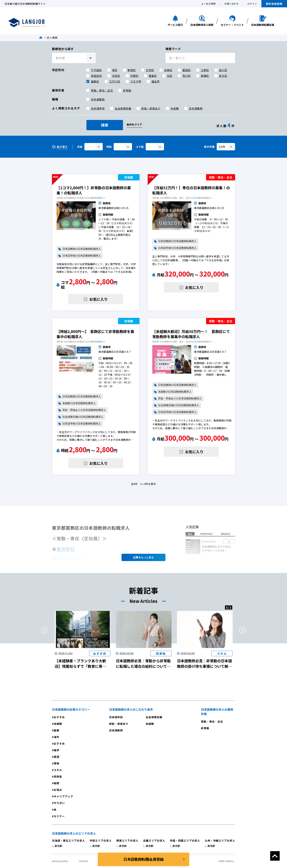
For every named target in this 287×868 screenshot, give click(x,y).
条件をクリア (134, 124)
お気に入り (98, 299)
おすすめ (59, 717)
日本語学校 (98, 108)
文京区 (150, 70)
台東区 (168, 70)
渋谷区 (116, 76)
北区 (170, 76)
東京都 (58, 846)
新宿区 (132, 70)
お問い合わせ (232, 4)
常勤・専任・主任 (102, 90)
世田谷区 (96, 76)
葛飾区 (95, 81)
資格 (57, 763)
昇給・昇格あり (151, 108)
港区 (115, 70)
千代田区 (96, 70)
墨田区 (187, 70)
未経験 (175, 108)
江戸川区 (115, 81)
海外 (57, 737)
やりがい (59, 803)
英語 (57, 757)
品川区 (223, 70)
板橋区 (205, 76)
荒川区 (187, 76)
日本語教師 (98, 99)
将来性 (58, 777)
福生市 (155, 81)
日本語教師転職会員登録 (143, 859)
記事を (143, 557)
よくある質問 (208, 4)
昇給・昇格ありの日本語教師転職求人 (84, 410)
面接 (57, 730)
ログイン (252, 4)
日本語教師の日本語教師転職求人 (82, 249)
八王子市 (136, 81)
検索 (105, 125)
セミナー (59, 816)
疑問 (57, 783)
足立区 (223, 76)
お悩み (58, 790)
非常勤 (127, 90)
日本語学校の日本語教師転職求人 (82, 256)
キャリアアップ (63, 796)
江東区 (205, 70)
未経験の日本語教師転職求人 (79, 403)
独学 (57, 750)
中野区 (134, 76)
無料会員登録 (274, 4)
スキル (58, 770)
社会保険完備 (123, 108)
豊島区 (153, 76)
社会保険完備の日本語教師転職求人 (83, 417)
